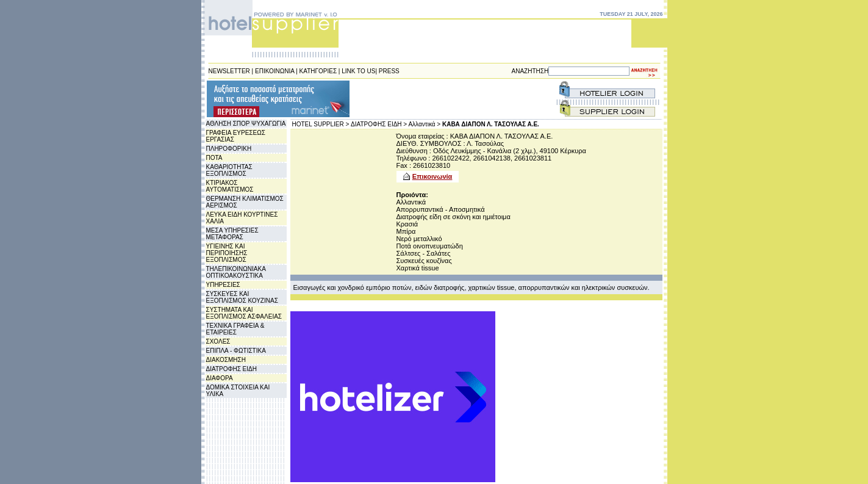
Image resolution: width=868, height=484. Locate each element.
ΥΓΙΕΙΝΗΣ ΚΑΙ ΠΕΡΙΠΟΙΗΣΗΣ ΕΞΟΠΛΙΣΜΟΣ (227, 253)
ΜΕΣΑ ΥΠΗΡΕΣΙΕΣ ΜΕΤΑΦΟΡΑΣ (232, 234)
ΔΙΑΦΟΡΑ (220, 378)
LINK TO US (358, 71)
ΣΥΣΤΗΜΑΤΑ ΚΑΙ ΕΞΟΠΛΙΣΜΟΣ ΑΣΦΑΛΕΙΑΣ (244, 313)
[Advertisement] (425, 99)
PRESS (389, 71)
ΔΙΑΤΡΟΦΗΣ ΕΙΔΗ (231, 369)
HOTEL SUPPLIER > (321, 124)
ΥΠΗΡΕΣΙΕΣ (223, 285)
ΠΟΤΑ (214, 158)
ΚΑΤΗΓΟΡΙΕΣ (318, 71)
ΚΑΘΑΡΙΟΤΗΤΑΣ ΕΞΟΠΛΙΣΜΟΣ (229, 170)
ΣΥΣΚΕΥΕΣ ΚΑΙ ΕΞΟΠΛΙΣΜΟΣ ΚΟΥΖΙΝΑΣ (242, 297)
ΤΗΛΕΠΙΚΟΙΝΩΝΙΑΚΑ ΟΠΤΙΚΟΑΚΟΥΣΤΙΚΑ (236, 272)
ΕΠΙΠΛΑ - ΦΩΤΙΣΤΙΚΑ (236, 351)
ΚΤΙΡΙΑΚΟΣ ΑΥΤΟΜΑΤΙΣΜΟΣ (230, 186)
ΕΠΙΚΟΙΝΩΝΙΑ (274, 71)
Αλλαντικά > (424, 124)
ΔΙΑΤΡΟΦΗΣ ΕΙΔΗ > (379, 124)
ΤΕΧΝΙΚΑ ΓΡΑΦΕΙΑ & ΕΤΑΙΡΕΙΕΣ (235, 329)
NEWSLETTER (229, 71)
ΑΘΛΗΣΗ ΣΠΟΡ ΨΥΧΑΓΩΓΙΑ (246, 124)
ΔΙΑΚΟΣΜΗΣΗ (226, 360)
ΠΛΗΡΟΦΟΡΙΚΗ (229, 149)
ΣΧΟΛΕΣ (218, 341)
